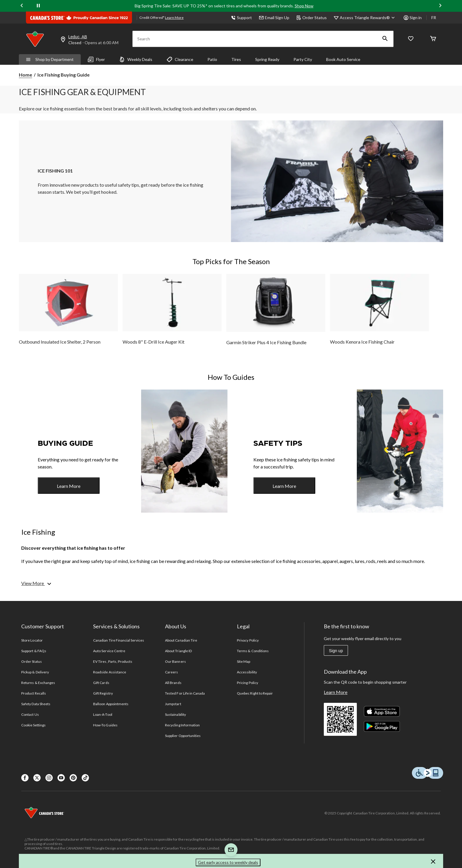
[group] (68, 315)
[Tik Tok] (85, 778)
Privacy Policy (248, 640)
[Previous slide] (22, 6)
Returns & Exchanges (38, 683)
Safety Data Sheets (36, 704)
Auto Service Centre (109, 651)
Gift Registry (103, 693)
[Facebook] (25, 778)
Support (241, 18)
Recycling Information (182, 725)
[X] (37, 778)
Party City (303, 59)
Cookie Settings (33, 725)
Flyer (96, 59)
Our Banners (175, 661)
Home (25, 75)
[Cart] (433, 39)
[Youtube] (61, 778)
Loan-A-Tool (103, 714)
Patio (212, 59)
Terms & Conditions (253, 651)
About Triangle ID (178, 651)
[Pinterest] (73, 778)
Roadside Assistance (110, 672)
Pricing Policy (247, 683)
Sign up (336, 651)
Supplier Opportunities (183, 736)
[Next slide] (440, 6)
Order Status (312, 18)
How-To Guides (105, 725)
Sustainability (175, 714)
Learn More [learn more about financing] (174, 18)
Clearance (180, 59)
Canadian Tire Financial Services (119, 640)
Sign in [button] (413, 18)
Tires (236, 59)
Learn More (69, 486)
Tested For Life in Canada (185, 693)
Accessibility (247, 672)
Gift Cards (101, 683)
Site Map (244, 661)
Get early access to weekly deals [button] (228, 862)
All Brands (173, 683)
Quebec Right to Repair (255, 693)
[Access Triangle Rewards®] (368, 18)
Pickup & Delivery (35, 672)
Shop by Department (50, 59)
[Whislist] (411, 39)
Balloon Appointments (111, 704)
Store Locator (32, 640)
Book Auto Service (343, 59)
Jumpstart (173, 704)
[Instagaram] (49, 778)
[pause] (38, 6)
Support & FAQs (34, 651)
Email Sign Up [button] (274, 18)
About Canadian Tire (181, 640)
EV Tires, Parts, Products (113, 661)
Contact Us (30, 714)
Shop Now (304, 6)
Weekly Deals (136, 59)
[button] (385, 39)
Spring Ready (267, 59)
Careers (171, 672)
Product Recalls (34, 693)
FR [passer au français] (434, 18)
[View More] (37, 583)
